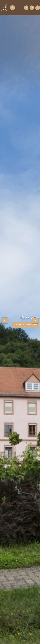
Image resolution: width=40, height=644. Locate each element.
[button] (5, 320)
